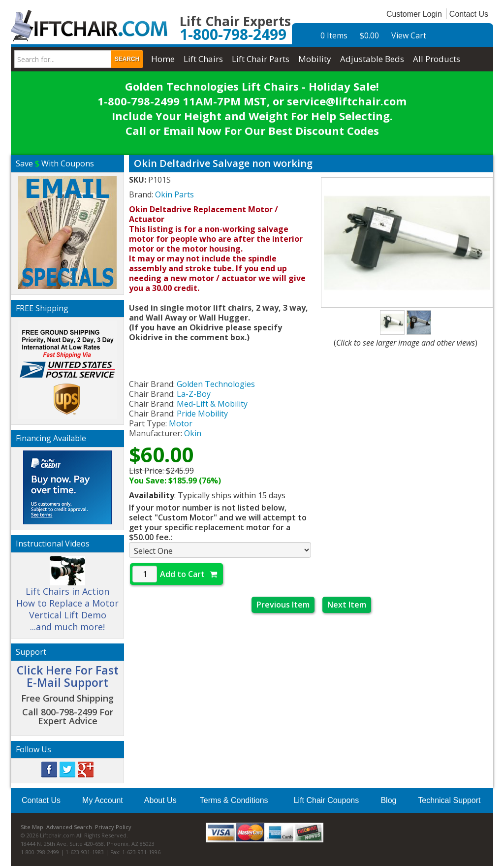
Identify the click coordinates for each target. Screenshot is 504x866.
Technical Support (449, 800)
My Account (103, 800)
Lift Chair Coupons (327, 800)
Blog (388, 800)
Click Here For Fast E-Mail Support (68, 676)
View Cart (409, 35)
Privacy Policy (113, 827)
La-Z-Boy (194, 394)
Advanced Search (69, 827)
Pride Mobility (202, 414)
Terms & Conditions (234, 800)
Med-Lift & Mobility (212, 404)
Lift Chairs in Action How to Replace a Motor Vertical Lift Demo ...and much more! (67, 598)
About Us (160, 800)
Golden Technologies (216, 384)
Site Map (32, 827)
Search (127, 59)
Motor (181, 423)
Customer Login (414, 14)
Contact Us (469, 14)
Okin (193, 433)
